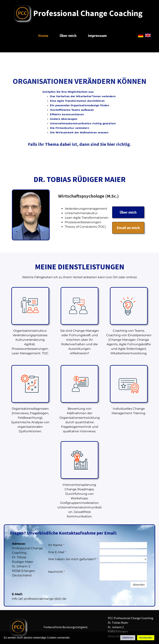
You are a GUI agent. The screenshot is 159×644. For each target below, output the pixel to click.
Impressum (97, 36)
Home (43, 36)
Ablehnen (128, 638)
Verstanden (146, 638)
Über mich (68, 36)
